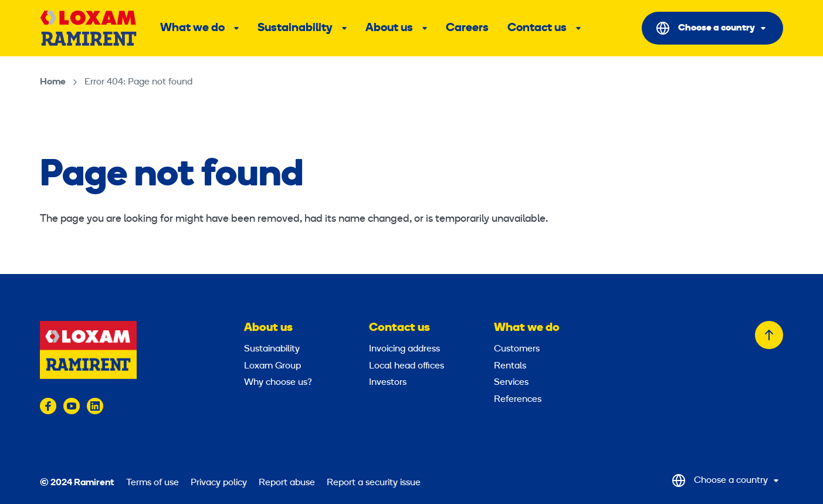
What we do (192, 28)
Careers (467, 28)
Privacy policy (219, 483)
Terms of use (153, 483)
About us (389, 28)
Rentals (510, 366)
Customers (517, 349)
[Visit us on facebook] (48, 406)
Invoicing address (404, 349)
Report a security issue (374, 483)
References (518, 400)
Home (53, 82)
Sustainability (295, 28)
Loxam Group (272, 366)
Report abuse (287, 483)
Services (511, 383)
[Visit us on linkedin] (95, 406)
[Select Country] (712, 28)
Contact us (537, 28)
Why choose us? (278, 383)
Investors (388, 383)
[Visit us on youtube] (72, 406)
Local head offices (407, 366)
